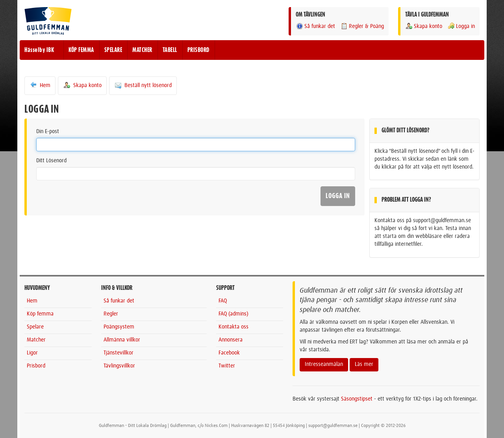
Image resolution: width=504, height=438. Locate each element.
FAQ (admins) (233, 314)
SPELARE (113, 50)
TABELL (170, 50)
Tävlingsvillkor (119, 366)
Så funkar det (315, 26)
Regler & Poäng (362, 26)
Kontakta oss (233, 327)
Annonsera (231, 340)
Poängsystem (119, 327)
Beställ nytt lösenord (143, 85)
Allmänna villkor (122, 340)
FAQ (223, 301)
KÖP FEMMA (81, 50)
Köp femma (40, 314)
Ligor (32, 353)
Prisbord (36, 366)
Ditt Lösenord (51, 161)
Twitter (227, 366)
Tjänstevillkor (119, 353)
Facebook (229, 353)
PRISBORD (198, 50)
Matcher (36, 340)
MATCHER (142, 50)
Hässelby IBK (39, 50)
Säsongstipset (357, 399)
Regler (111, 314)
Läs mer (364, 364)
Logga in (461, 26)
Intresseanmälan (324, 364)
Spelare (35, 327)
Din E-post (48, 132)
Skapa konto (424, 26)
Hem (40, 85)
